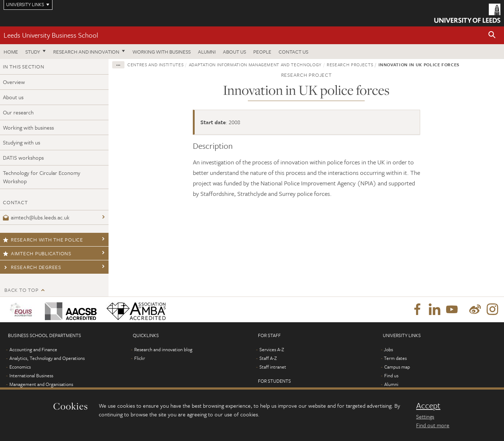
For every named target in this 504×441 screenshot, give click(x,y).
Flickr (140, 358)
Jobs (388, 349)
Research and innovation (86, 52)
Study (33, 52)
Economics (20, 367)
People (262, 52)
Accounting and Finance (33, 349)
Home (11, 52)
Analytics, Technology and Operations (47, 358)
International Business (31, 375)
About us (234, 52)
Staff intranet (273, 367)
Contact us (293, 52)
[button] (492, 35)
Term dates (395, 358)
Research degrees (32, 267)
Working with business (162, 52)
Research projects (350, 64)
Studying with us (22, 142)
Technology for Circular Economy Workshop (42, 177)
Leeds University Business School (51, 35)
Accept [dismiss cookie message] (428, 406)
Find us (391, 375)
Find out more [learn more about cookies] (433, 425)
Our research (18, 112)
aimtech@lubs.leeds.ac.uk (36, 217)
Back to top (21, 290)
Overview (14, 82)
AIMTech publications (37, 253)
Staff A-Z (268, 358)
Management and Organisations (41, 384)
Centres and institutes (155, 64)
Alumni (207, 52)
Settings (425, 416)
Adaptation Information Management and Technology (255, 64)
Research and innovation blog (163, 349)
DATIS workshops (23, 157)
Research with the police (43, 240)
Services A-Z (272, 349)
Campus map (397, 367)
